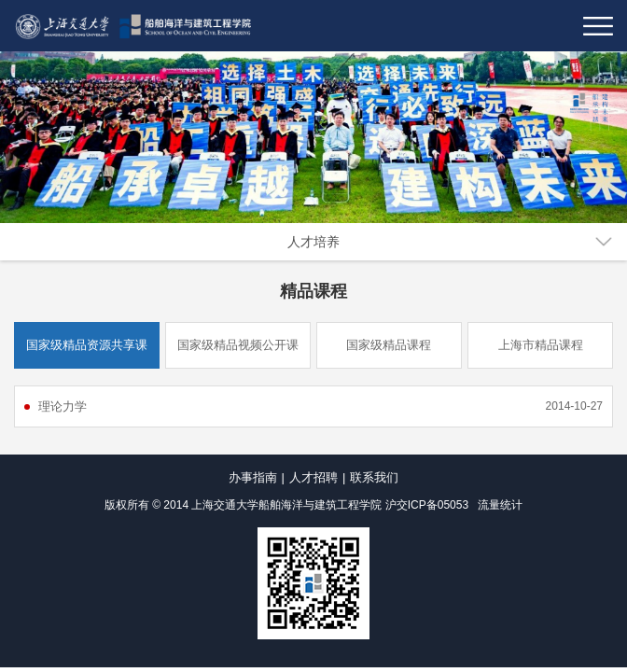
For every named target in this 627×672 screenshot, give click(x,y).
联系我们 (374, 477)
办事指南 (253, 477)
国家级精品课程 (389, 345)
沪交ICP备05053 (427, 505)
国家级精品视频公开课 (238, 345)
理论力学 (63, 406)
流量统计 (500, 505)
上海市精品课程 (541, 345)
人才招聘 (313, 477)
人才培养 (313, 242)
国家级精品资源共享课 (87, 345)
